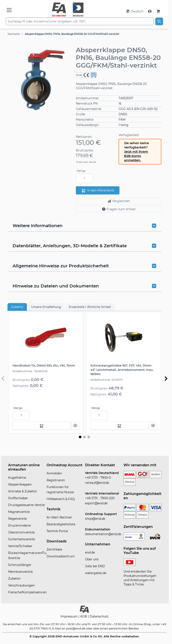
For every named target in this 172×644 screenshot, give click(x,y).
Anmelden (54, 473)
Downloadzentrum (61, 556)
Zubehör (17, 307)
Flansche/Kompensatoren (27, 592)
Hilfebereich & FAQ (61, 499)
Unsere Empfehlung (46, 307)
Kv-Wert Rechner (59, 517)
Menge (81, 171)
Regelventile (17, 519)
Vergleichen (119, 201)
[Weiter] (166, 379)
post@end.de (76, 628)
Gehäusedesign (87, 125)
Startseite (14, 34)
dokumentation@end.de (103, 534)
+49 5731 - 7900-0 (98, 478)
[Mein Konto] (150, 11)
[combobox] (80, 21)
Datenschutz (99, 616)
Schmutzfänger (20, 565)
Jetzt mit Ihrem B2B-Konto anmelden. (136, 156)
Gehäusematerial (89, 109)
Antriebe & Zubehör (23, 491)
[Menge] (84, 178)
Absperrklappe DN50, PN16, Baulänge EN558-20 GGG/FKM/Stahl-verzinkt (72, 34)
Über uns (92, 559)
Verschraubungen (21, 585)
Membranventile (20, 572)
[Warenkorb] (158, 11)
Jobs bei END (95, 566)
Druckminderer (20, 526)
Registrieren (56, 480)
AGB (84, 616)
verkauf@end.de (97, 483)
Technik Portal (57, 531)
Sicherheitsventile (21, 539)
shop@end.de (95, 519)
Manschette (85, 120)
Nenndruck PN (87, 104)
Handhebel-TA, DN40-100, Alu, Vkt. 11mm (44, 366)
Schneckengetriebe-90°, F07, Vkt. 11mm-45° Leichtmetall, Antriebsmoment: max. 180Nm (122, 370)
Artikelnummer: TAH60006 (30, 371)
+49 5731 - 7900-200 (100, 498)
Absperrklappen (20, 484)
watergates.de (96, 573)
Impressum (69, 616)
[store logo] (68, 10)
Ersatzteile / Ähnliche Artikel (90, 307)
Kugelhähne (17, 478)
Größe (80, 114)
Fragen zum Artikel (119, 209)
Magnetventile (19, 512)
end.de (90, 552)
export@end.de (96, 503)
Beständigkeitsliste (61, 524)
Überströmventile (21, 532)
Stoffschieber (18, 498)
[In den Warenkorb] (42, 426)
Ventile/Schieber (20, 546)
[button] (40, 80)
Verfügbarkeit (129, 135)
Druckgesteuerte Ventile (26, 505)
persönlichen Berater (124, 628)
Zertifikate (54, 549)
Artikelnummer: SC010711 (106, 380)
